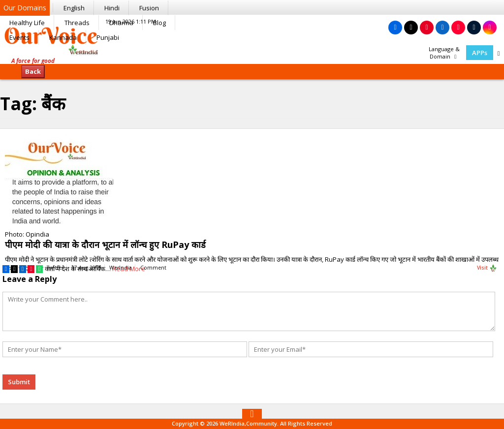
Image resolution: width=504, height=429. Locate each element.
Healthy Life (27, 23)
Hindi (112, 8)
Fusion (149, 8)
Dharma (121, 23)
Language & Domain (444, 53)
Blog (159, 23)
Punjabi (108, 37)
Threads (77, 23)
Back (33, 71)
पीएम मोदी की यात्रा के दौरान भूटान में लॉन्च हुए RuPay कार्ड (105, 245)
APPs (480, 53)
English (74, 8)
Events (19, 37)
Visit (487, 268)
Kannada (63, 37)
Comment (153, 268)
